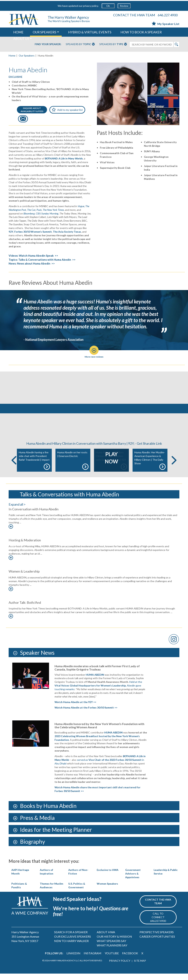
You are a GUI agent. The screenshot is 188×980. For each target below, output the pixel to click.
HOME (18, 32)
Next (174, 467)
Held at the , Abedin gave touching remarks (98, 692)
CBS (47, 213)
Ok (108, 6)
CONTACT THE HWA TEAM (134, 15)
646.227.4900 (168, 15)
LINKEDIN (73, 960)
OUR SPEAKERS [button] (44, 32)
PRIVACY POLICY (120, 967)
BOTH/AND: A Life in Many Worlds (64, 158)
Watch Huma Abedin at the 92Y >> (75, 708)
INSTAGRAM (93, 960)
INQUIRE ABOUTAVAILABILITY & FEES (32, 110)
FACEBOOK (130, 960)
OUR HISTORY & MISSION (114, 943)
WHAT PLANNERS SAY (112, 952)
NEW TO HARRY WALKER (71, 947)
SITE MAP (140, 967)
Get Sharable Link (149, 450)
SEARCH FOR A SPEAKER (71, 938)
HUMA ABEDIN (95, 681)
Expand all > (17, 511)
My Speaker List (166, 24)
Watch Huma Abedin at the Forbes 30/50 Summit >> (86, 714)
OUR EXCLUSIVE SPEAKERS (73, 943)
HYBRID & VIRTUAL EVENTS (90, 32)
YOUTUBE (112, 960)
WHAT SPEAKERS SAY (111, 947)
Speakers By (80, 44)
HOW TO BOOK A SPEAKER (141, 32)
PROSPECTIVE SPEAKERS (157, 938)
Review (124, 6)
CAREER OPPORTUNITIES (157, 943)
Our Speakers (27, 55)
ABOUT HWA (106, 938)
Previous (14, 467)
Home (12, 55)
